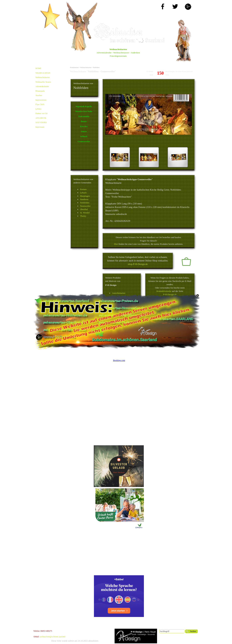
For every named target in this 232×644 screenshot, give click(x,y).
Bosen (84, 121)
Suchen (193, 631)
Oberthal (84, 209)
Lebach (83, 193)
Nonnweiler (85, 206)
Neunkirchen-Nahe (84, 111)
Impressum (40, 127)
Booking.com (119, 360)
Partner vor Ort (42, 113)
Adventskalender (42, 86)
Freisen (83, 189)
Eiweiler (84, 126)
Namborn (84, 199)
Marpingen (85, 196)
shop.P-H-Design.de (138, 264)
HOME (38, 68)
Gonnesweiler (84, 141)
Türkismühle (84, 116)
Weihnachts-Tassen (43, 82)
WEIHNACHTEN (43, 73)
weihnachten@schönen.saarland (52, 637)
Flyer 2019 (40, 104)
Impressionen (41, 100)
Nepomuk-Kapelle (84, 106)
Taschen (39, 95)
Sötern (84, 131)
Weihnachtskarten (43, 77)
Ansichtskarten (119, 293)
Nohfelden (85, 203)
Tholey (83, 216)
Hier (116, 244)
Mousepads (40, 91)
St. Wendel (85, 213)
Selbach (84, 136)
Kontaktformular (164, 291)
